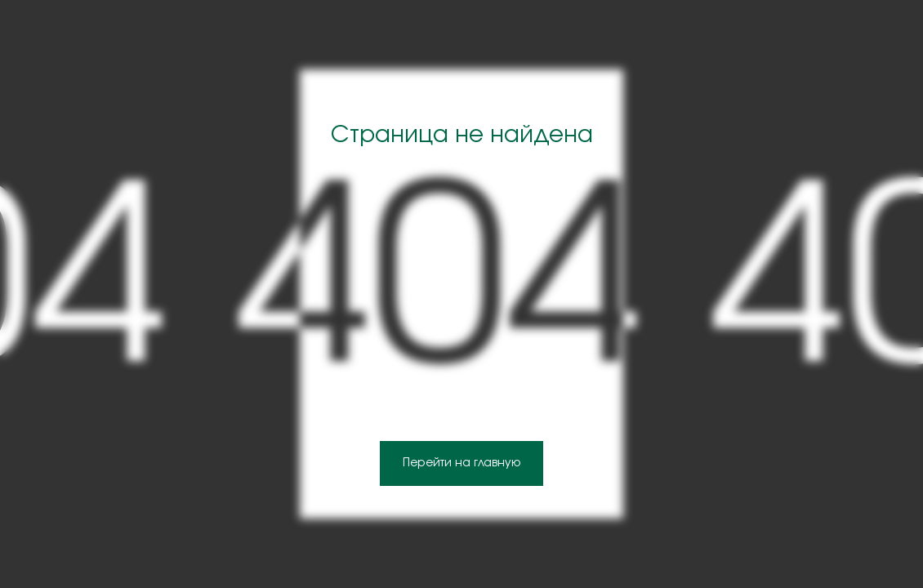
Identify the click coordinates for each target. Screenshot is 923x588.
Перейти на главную (462, 463)
